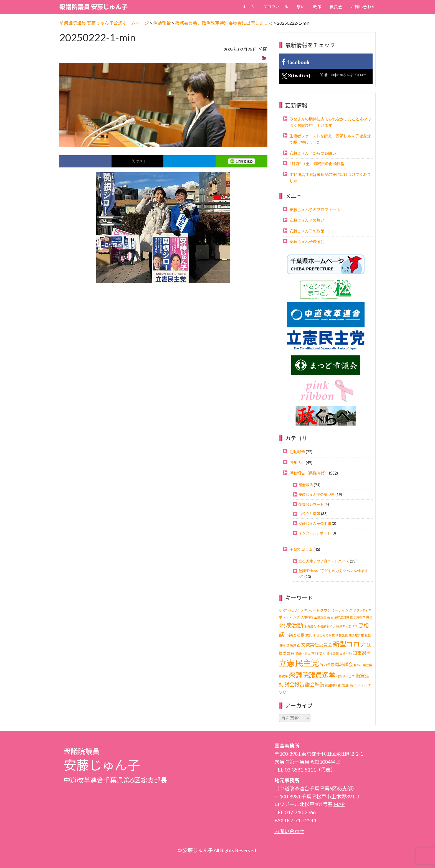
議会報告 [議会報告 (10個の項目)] (294, 684)
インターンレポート (315, 533)
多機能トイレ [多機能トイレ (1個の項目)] (326, 626)
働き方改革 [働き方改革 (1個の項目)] (358, 617)
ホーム (249, 7)
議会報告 (306, 485)
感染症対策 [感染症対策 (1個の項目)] (356, 635)
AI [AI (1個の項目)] (280, 610)
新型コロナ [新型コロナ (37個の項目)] (350, 644)
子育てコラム (301, 549)
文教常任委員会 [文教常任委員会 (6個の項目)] (317, 645)
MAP (339, 804)
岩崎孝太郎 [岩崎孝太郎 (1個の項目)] (344, 626)
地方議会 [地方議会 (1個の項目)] (310, 626)
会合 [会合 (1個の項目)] (330, 617)
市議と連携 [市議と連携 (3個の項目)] (295, 635)
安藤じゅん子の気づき (317, 495)
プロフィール (276, 7)
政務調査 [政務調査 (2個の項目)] (293, 645)
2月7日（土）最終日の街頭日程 (317, 164)
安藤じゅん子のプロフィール (315, 210)
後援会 (336, 7)
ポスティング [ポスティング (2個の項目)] (289, 617)
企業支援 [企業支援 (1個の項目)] (320, 617)
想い (301, 7)
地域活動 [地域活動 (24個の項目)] (291, 625)
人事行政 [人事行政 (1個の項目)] (307, 617)
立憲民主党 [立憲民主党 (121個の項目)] (299, 663)
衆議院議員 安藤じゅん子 (93, 7)
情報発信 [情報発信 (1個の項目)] (342, 635)
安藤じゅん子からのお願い (313, 153)
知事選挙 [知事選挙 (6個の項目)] (361, 653)
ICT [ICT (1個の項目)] (285, 610)
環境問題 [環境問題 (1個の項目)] (333, 654)
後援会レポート (311, 504)
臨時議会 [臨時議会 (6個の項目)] (344, 664)
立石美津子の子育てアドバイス (324, 561)
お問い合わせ (363, 7)
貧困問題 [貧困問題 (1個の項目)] (331, 685)
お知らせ (297, 463)
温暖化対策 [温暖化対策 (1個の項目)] (303, 654)
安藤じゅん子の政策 (307, 231)
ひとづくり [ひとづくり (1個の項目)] (296, 610)
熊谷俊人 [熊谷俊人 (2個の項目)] (318, 654)
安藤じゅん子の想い (307, 220)
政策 (317, 7)
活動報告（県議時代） (309, 473)
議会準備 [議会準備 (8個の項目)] (315, 685)
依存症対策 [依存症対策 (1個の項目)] (342, 617)
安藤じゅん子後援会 (307, 242)
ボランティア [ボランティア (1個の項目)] (362, 610)
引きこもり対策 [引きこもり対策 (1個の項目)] (324, 635)
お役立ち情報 (309, 514)
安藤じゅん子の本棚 (315, 523)
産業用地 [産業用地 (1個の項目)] (346, 654)
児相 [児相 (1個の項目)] (369, 617)
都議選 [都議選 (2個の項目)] (343, 685)
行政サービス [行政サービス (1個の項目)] (345, 676)
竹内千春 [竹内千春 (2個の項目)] (327, 665)
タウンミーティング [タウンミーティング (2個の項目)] (336, 610)
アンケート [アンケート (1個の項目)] (312, 610)
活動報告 (297, 452)
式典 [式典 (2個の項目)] (309, 635)
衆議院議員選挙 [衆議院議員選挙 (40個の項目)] (312, 675)
